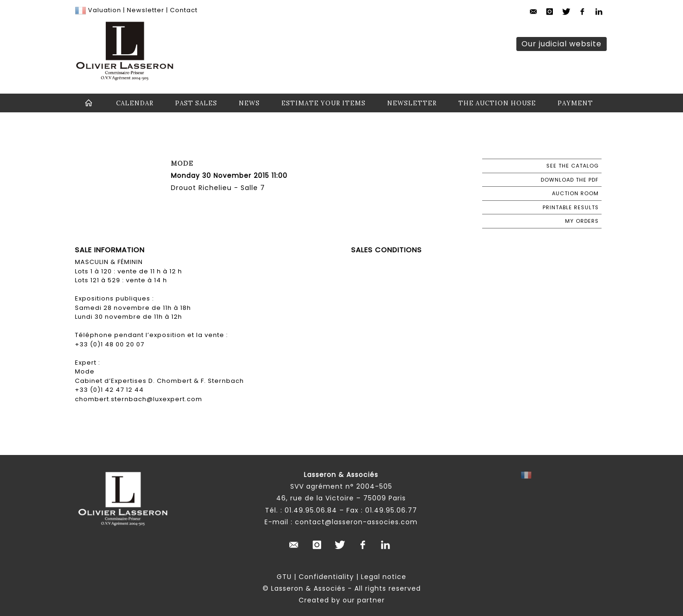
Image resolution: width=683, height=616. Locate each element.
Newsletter (145, 10)
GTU (284, 577)
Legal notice (384, 577)
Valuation (105, 10)
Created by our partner (342, 600)
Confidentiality (326, 577)
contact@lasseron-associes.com (356, 522)
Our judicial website (562, 44)
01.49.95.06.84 (311, 510)
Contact (184, 10)
